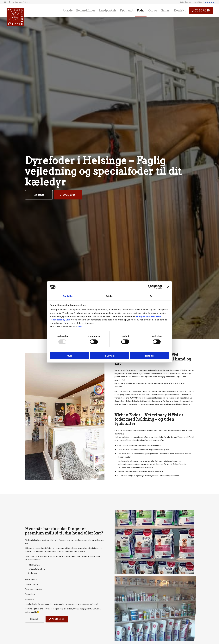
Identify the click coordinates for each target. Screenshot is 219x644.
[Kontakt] (39, 195)
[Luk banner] (168, 287)
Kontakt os (198, 2)
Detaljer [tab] (109, 296)
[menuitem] (186, 2)
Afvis (69, 356)
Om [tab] (151, 296)
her (80, 326)
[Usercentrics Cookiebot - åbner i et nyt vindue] (150, 287)
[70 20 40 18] (68, 195)
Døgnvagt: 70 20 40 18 (22, 2)
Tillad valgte (109, 356)
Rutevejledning (186, 2)
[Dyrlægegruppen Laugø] (15, 17)
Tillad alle (150, 356)
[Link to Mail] (5, 2)
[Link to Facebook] (9, 2)
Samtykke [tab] (68, 296)
